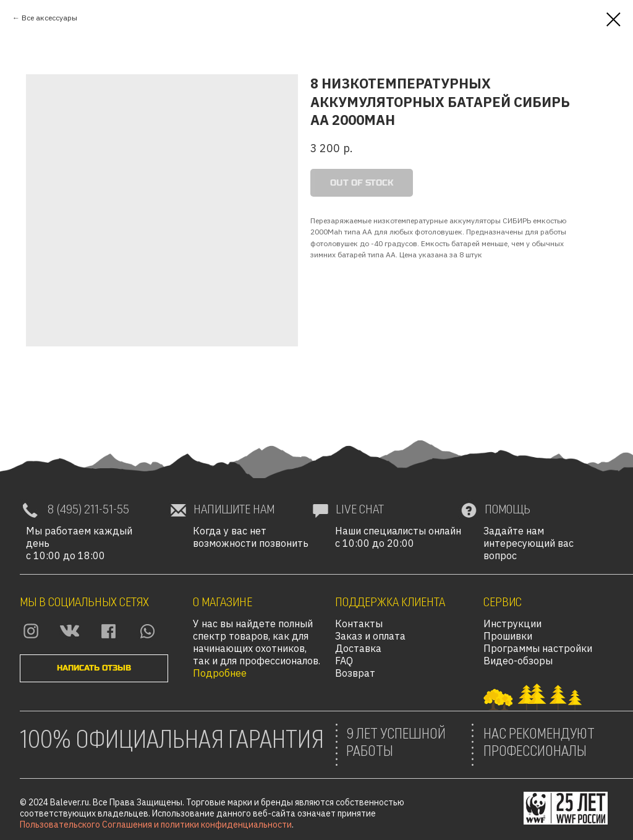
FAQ (344, 661)
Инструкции (512, 624)
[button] (94, 668)
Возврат (355, 673)
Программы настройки (538, 648)
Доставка (358, 648)
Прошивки (508, 636)
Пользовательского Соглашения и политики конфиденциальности (156, 825)
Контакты (359, 624)
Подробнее (220, 673)
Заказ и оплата (370, 636)
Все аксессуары (49, 18)
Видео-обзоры (518, 661)
